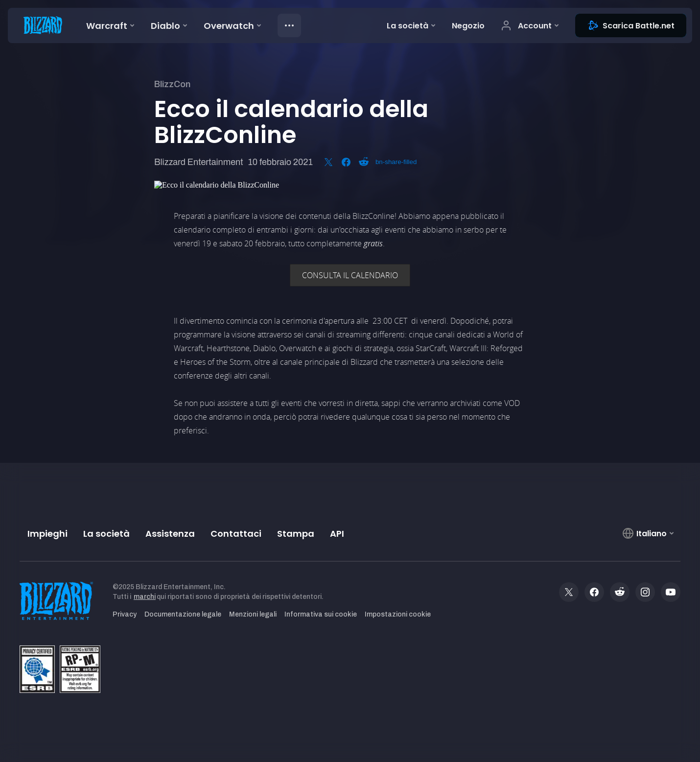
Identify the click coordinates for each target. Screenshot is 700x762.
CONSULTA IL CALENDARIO (350, 275)
